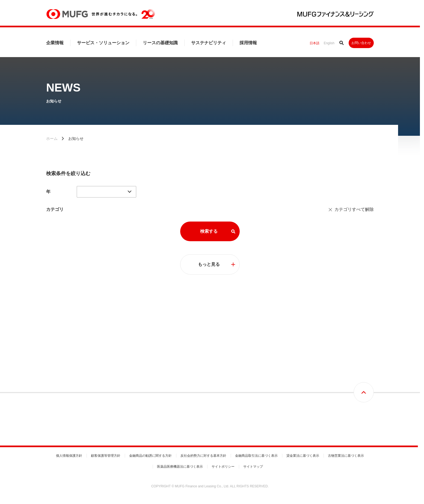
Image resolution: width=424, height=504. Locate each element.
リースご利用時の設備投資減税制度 (287, 403)
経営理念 (53, 375)
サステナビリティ (209, 43)
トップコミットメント (345, 357)
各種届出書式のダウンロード (209, 385)
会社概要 (123, 357)
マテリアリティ (340, 375)
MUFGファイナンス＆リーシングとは (74, 366)
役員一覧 (123, 385)
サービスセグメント (202, 366)
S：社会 (335, 394)
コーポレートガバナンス (64, 394)
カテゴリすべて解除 (354, 209)
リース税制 (269, 385)
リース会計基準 (272, 375)
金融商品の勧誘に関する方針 (150, 456)
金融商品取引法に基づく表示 (256, 456)
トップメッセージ (59, 357)
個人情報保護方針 (69, 456)
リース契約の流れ (274, 366)
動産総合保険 (271, 394)
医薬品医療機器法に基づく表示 (180, 467)
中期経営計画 (56, 385)
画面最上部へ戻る (364, 319)
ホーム (52, 138)
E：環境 (335, 385)
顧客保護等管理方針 (106, 456)
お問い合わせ (361, 43)
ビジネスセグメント (202, 375)
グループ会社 (127, 412)
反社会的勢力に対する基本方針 (203, 456)
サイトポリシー (223, 467)
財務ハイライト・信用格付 (137, 366)
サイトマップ (253, 467)
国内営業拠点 (127, 403)
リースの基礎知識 (160, 43)
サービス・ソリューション (103, 43)
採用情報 (248, 43)
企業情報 (55, 43)
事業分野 (194, 357)
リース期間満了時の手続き (281, 412)
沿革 (120, 375)
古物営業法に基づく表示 (346, 456)
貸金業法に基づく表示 (303, 456)
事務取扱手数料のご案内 (206, 394)
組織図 (122, 394)
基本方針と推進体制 (343, 366)
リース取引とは (272, 357)
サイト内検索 (342, 43)
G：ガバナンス (340, 403)
